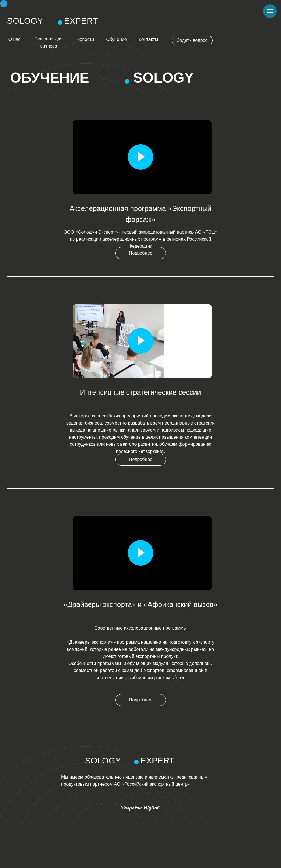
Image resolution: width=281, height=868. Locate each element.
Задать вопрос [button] (192, 40)
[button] (140, 157)
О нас (15, 39)
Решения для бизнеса (49, 42)
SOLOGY (25, 21)
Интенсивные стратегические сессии (141, 392)
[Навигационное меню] (270, 11)
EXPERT (81, 21)
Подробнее (141, 253)
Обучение (116, 39)
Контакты (148, 39)
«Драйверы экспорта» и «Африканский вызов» (141, 604)
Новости (85, 39)
